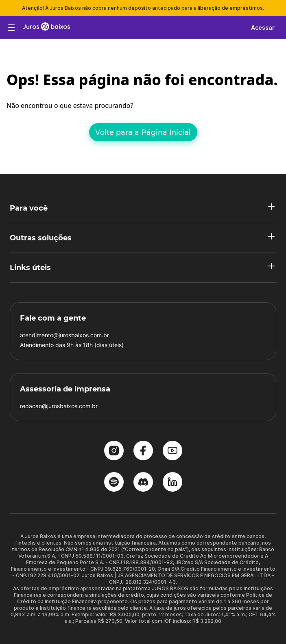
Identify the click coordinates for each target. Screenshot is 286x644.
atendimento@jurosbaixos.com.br (64, 335)
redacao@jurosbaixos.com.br (59, 406)
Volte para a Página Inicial (143, 132)
